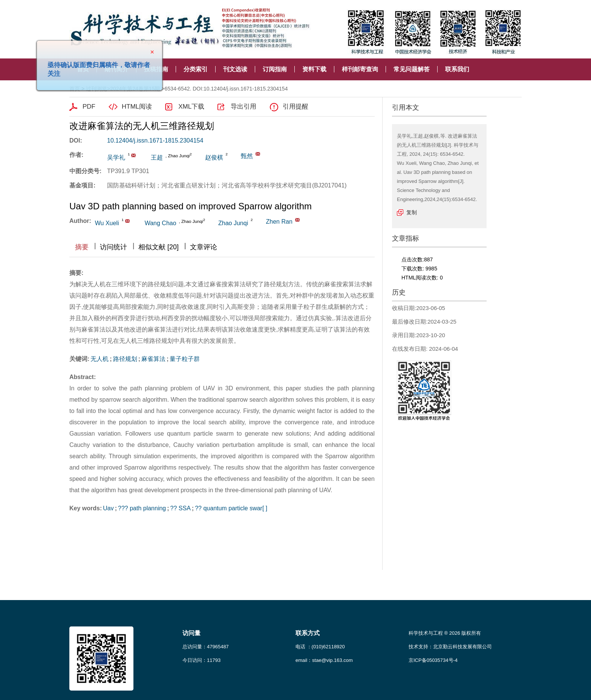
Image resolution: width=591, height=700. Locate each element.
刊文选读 (235, 69)
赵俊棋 (214, 157)
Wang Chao (161, 223)
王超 (157, 157)
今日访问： (201, 660)
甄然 (247, 156)
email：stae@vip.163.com (324, 660)
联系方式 (308, 633)
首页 (75, 89)
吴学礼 (116, 157)
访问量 (191, 633)
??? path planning (142, 508)
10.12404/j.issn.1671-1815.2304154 (155, 140)
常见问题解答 (412, 69)
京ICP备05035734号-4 (433, 660)
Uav (108, 508)
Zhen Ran (279, 222)
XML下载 (191, 107)
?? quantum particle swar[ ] (231, 508)
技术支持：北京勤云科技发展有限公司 (450, 647)
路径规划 (125, 359)
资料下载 (314, 69)
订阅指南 (275, 69)
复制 (412, 212)
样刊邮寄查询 (360, 69)
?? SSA (181, 508)
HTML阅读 (137, 107)
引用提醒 (295, 107)
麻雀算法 (153, 359)
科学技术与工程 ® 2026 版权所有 (445, 633)
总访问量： (206, 647)
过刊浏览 (96, 89)
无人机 (100, 359)
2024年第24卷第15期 (135, 89)
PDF (89, 107)
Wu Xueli (107, 223)
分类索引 (196, 69)
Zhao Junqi (233, 223)
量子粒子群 (185, 359)
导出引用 (243, 107)
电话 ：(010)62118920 (320, 647)
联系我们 (457, 69)
